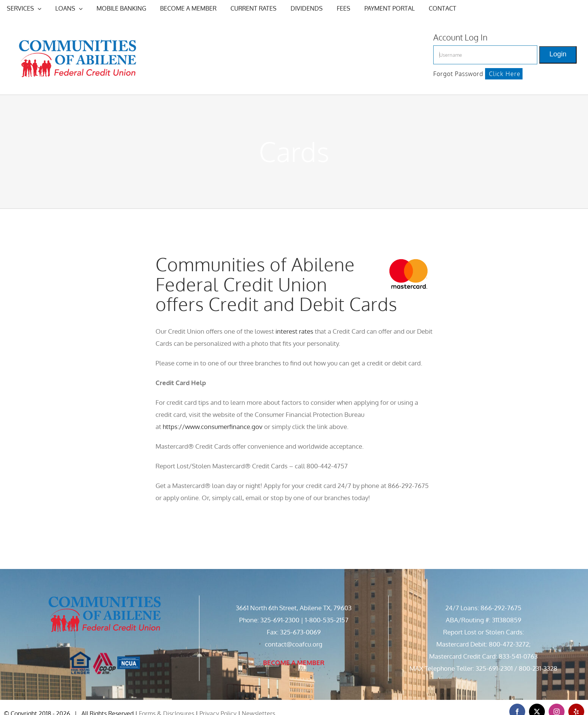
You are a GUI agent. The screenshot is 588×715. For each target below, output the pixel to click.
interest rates (294, 331)
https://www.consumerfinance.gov (213, 427)
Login (558, 54)
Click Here (505, 74)
